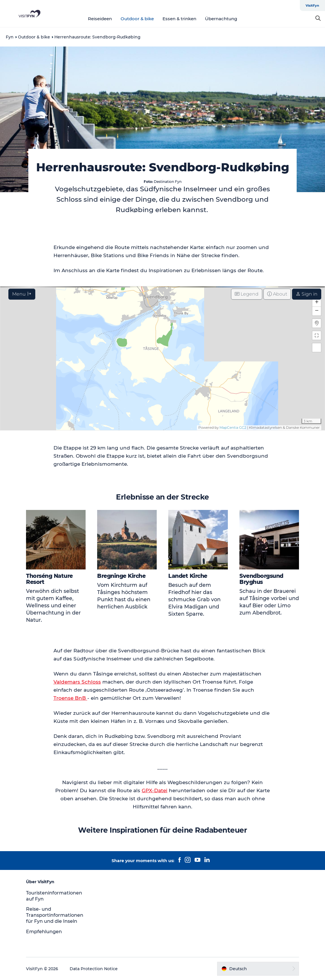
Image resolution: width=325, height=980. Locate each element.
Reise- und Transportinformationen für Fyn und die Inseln (55, 915)
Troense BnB (70, 698)
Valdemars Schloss (77, 682)
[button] (258, 969)
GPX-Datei (155, 790)
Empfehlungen (44, 932)
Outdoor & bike (137, 19)
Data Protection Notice (94, 969)
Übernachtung (221, 19)
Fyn (10, 37)
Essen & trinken (179, 19)
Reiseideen (100, 19)
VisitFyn (312, 5)
